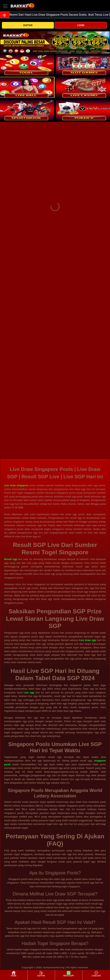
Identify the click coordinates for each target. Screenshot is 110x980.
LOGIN (81, 25)
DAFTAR (28, 25)
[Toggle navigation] (5, 6)
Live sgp (29, 693)
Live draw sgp (87, 640)
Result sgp (11, 559)
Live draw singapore (16, 485)
